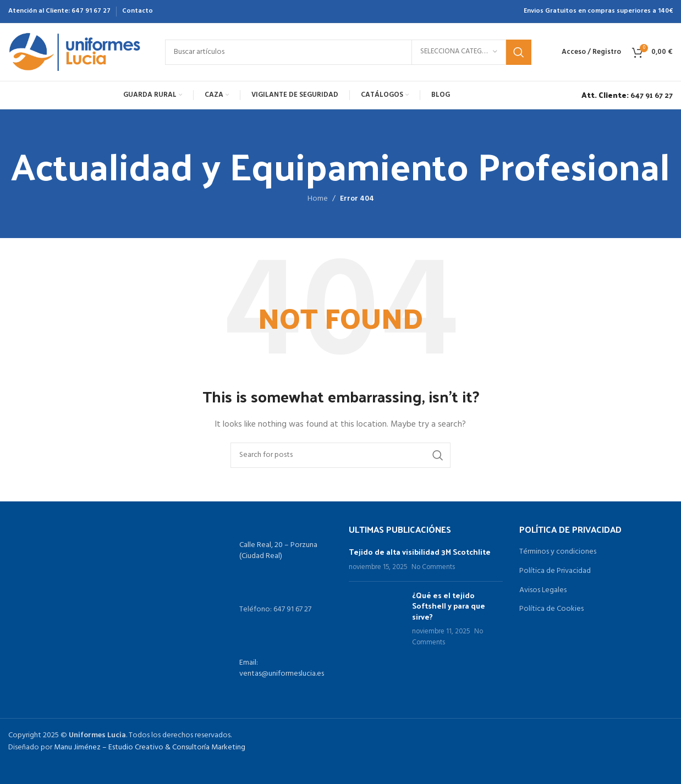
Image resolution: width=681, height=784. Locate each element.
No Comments (433, 567)
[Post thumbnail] (376, 619)
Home (318, 199)
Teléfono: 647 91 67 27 (275, 609)
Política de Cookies (551, 609)
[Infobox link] (624, 95)
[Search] (348, 52)
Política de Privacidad (555, 571)
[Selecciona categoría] (459, 52)
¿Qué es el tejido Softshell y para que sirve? (449, 606)
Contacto (138, 11)
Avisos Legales (543, 590)
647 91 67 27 (91, 11)
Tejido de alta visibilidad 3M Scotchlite (420, 552)
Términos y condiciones (558, 552)
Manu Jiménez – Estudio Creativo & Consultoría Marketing (150, 747)
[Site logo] (76, 52)
